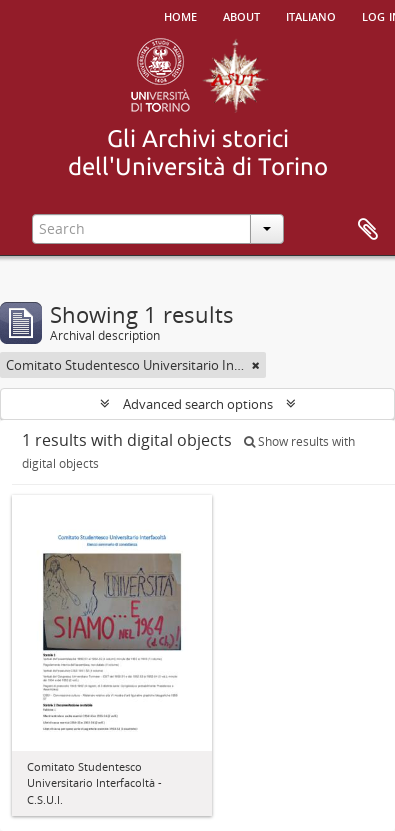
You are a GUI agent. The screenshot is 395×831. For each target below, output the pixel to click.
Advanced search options (198, 404)
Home (180, 15)
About (241, 15)
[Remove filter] (256, 365)
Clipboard (368, 230)
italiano (311, 15)
